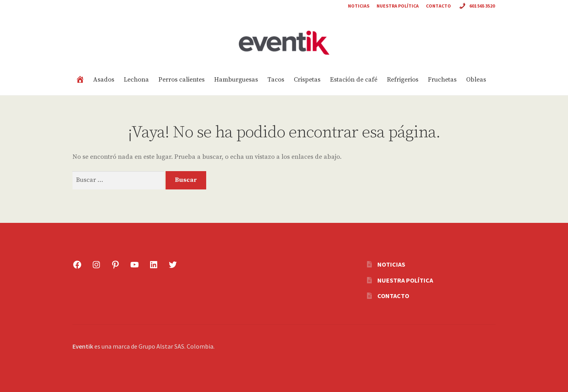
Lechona (136, 80)
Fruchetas (442, 80)
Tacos (276, 80)
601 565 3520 (476, 7)
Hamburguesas (236, 80)
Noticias (359, 6)
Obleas (476, 80)
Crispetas (307, 80)
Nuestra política (398, 6)
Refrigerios (403, 80)
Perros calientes (182, 80)
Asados (104, 80)
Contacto (438, 6)
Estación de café (354, 80)
